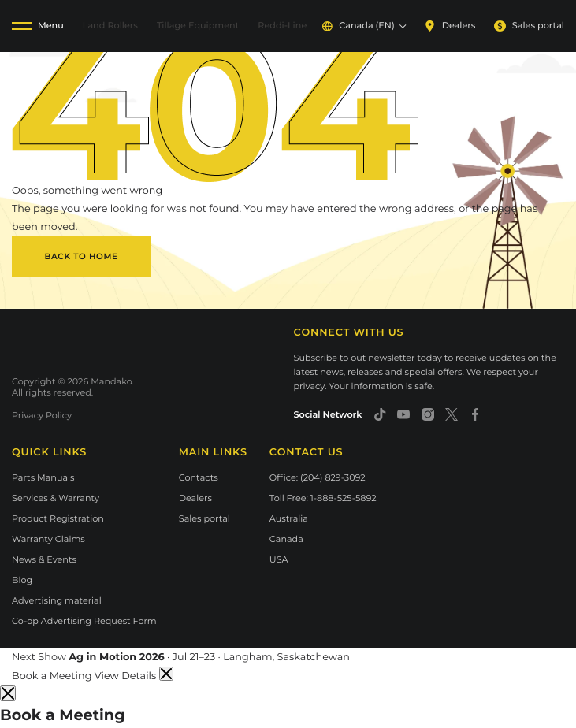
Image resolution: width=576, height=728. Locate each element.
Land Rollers (110, 25)
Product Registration (58, 518)
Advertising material (57, 600)
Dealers (450, 26)
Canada (286, 539)
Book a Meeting (53, 676)
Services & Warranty (56, 498)
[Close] (8, 693)
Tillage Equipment (198, 25)
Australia (289, 518)
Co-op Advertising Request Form (84, 621)
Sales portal (529, 26)
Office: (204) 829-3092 (318, 477)
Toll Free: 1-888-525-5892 (323, 498)
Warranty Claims (48, 539)
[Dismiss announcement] (166, 674)
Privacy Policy (42, 415)
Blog (22, 580)
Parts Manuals (43, 477)
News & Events (44, 559)
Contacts (199, 477)
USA (279, 559)
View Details (127, 676)
